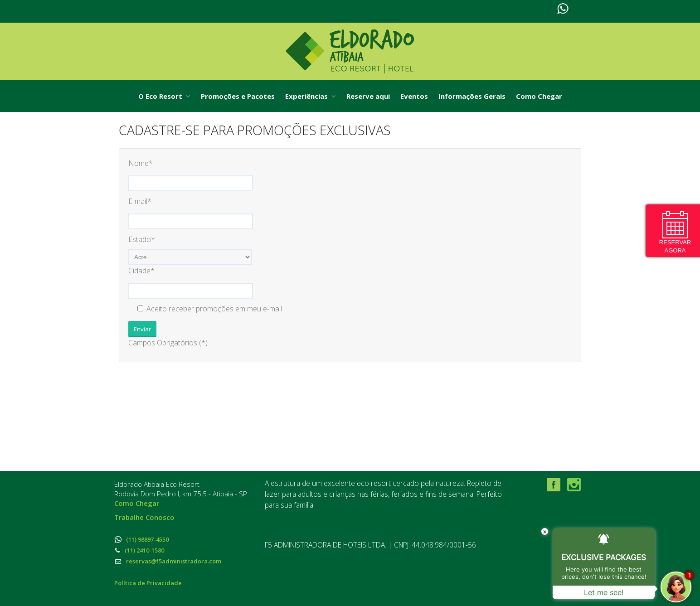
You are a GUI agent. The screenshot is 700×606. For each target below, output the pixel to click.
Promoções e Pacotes (238, 96)
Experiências (311, 96)
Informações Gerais (472, 96)
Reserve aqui (368, 96)
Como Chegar (539, 96)
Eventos (414, 96)
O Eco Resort (164, 96)
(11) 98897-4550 (141, 539)
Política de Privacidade (148, 583)
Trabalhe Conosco (144, 517)
